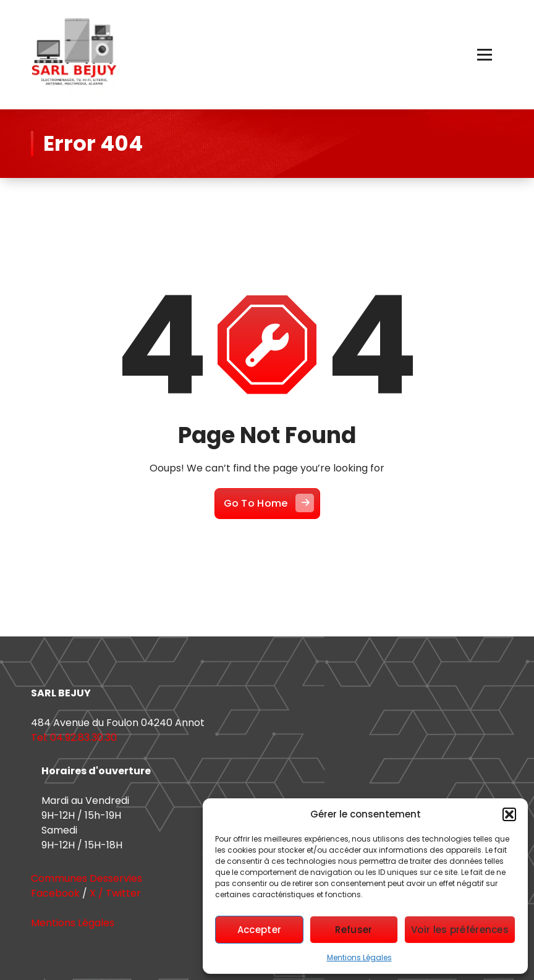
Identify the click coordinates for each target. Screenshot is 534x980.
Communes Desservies (87, 878)
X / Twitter (115, 893)
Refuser (354, 930)
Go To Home (269, 503)
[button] (509, 814)
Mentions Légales (359, 957)
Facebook (55, 893)
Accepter (259, 930)
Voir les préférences (460, 930)
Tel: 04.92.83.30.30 (74, 737)
